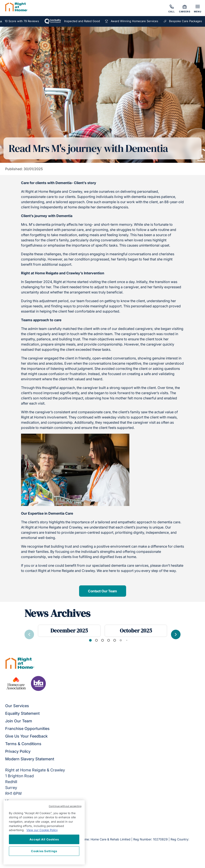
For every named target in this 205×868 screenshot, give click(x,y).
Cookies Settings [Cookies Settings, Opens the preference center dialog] (44, 851)
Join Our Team (19, 721)
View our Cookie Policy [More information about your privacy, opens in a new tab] (42, 830)
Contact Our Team (102, 591)
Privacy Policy (18, 751)
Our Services (17, 706)
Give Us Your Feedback (26, 736)
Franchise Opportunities (27, 729)
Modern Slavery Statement (30, 759)
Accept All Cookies (44, 839)
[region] (44, 832)
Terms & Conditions (23, 744)
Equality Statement (22, 713)
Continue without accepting (65, 806)
